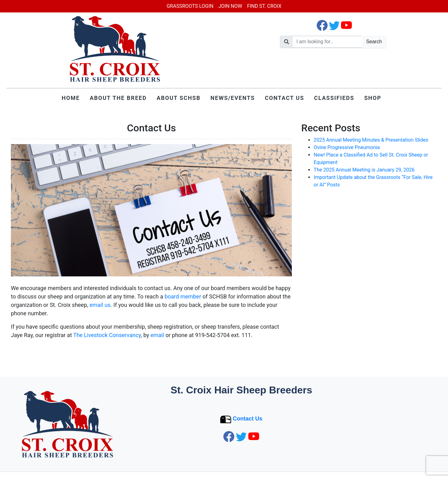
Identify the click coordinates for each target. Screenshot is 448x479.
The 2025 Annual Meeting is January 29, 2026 (364, 170)
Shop (373, 98)
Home (71, 98)
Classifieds (334, 98)
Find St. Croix (264, 6)
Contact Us (284, 98)
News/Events (233, 98)
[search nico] (328, 42)
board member (183, 296)
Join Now (230, 6)
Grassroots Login (190, 6)
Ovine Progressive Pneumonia (347, 147)
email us (100, 305)
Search (374, 42)
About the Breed (118, 98)
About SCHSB (179, 98)
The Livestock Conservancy (107, 335)
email (157, 335)
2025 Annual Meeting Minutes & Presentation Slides (371, 140)
